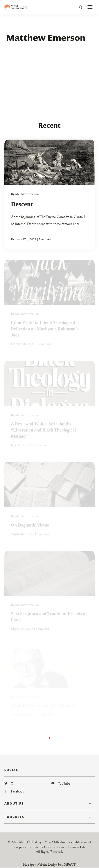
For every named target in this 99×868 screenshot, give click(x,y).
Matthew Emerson (27, 194)
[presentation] (90, 7)
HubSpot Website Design (40, 865)
